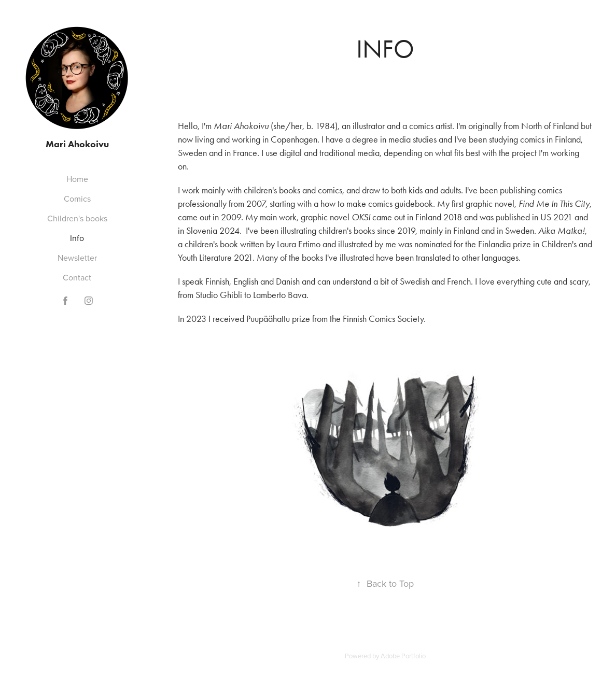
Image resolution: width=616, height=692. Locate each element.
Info (77, 238)
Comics (77, 199)
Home (77, 179)
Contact (77, 277)
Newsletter (77, 258)
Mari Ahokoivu (77, 144)
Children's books (77, 218)
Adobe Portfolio (403, 656)
